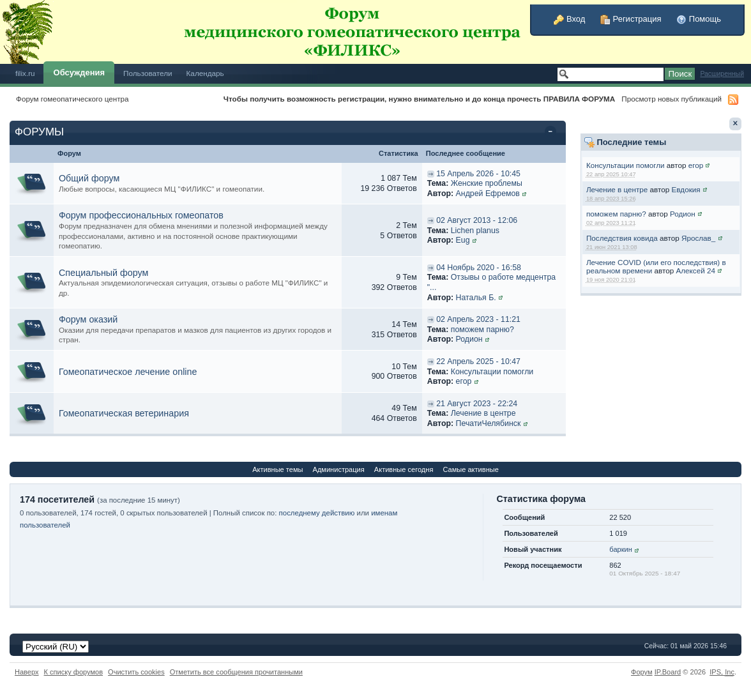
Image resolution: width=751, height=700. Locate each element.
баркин (620, 549)
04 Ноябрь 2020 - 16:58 (479, 268)
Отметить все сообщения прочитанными (236, 672)
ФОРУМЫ (39, 132)
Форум (642, 672)
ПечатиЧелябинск (489, 423)
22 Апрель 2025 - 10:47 (478, 361)
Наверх (27, 672)
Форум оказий (88, 319)
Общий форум (89, 178)
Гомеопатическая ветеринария (124, 413)
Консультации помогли (626, 165)
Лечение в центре (617, 189)
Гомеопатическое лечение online (128, 372)
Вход (569, 19)
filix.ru (25, 73)
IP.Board (668, 672)
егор (696, 165)
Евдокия (686, 189)
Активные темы (277, 469)
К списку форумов (74, 672)
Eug (463, 240)
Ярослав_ (698, 238)
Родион (683, 214)
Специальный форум (103, 273)
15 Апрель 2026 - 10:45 (478, 174)
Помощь (699, 19)
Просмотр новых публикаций (671, 99)
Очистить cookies (136, 672)
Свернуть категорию (553, 133)
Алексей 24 (695, 270)
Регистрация (631, 19)
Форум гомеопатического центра (72, 99)
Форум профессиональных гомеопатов (141, 215)
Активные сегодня (404, 469)
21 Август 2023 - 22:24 (477, 404)
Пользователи (148, 73)
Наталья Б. (476, 298)
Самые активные (470, 469)
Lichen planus (475, 231)
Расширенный (722, 74)
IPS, (722, 672)
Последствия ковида (622, 238)
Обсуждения (79, 72)
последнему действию (317, 513)
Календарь (205, 73)
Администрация (339, 469)
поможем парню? (616, 214)
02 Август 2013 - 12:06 (477, 220)
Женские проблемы (487, 183)
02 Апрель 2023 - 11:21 (478, 319)
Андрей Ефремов (488, 194)
